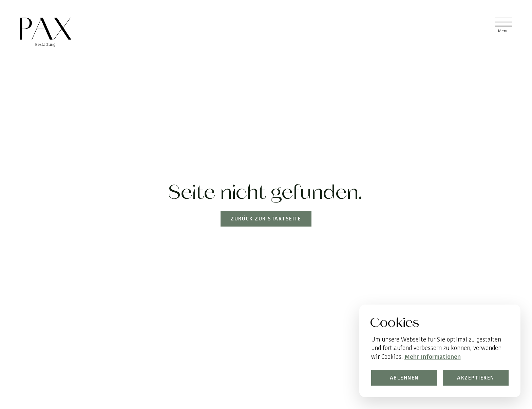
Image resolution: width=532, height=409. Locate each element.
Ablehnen (404, 378)
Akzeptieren (476, 378)
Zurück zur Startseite (266, 219)
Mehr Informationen (432, 357)
